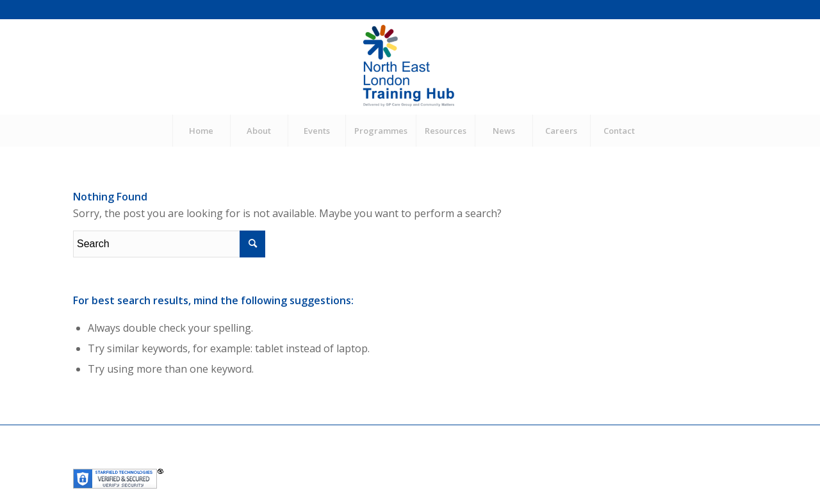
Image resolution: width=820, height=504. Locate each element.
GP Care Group (283, 459)
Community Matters (360, 459)
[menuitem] (201, 131)
